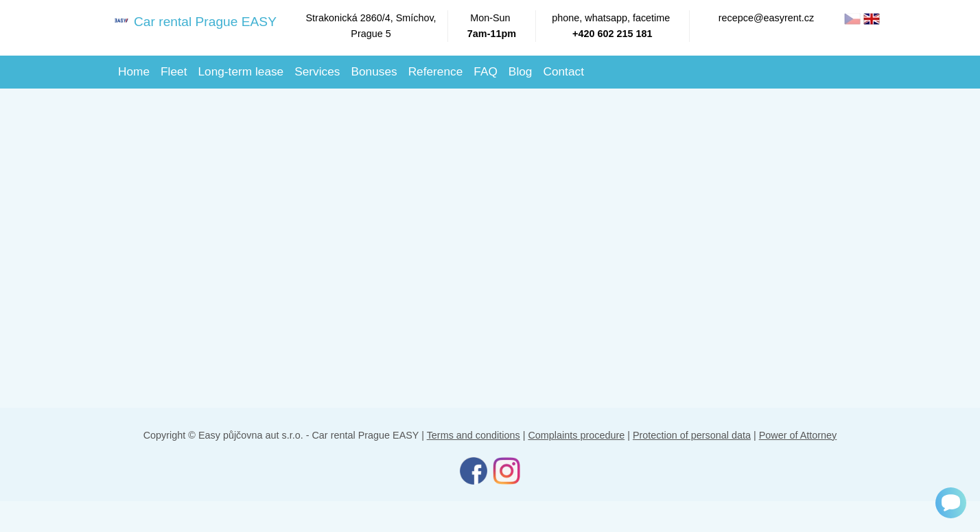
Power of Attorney (798, 435)
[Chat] (951, 503)
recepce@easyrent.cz (766, 18)
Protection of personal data (692, 435)
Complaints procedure (576, 435)
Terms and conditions (474, 435)
